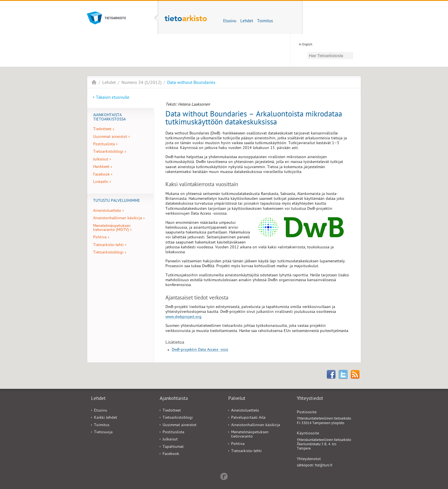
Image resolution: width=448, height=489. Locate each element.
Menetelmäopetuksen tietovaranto (250, 435)
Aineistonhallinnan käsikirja (118, 219)
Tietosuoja (103, 433)
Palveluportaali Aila (248, 418)
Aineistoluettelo (107, 211)
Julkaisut (101, 160)
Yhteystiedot (310, 399)
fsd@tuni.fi (324, 466)
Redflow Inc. (224, 476)
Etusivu (230, 21)
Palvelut (237, 399)
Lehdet (247, 21)
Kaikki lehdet (106, 418)
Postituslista (104, 145)
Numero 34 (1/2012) (141, 83)
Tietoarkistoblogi (108, 152)
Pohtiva (100, 238)
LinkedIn (101, 182)
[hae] (330, 56)
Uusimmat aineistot (110, 137)
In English (306, 45)
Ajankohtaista (174, 399)
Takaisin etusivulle (113, 98)
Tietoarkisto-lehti (186, 22)
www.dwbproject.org (183, 317)
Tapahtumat (173, 447)
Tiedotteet (102, 129)
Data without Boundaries (191, 83)
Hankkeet (101, 167)
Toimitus (265, 21)
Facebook (101, 175)
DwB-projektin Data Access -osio (200, 350)
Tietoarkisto (116, 18)
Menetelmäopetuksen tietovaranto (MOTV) (112, 228)
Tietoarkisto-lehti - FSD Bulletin (94, 82)
